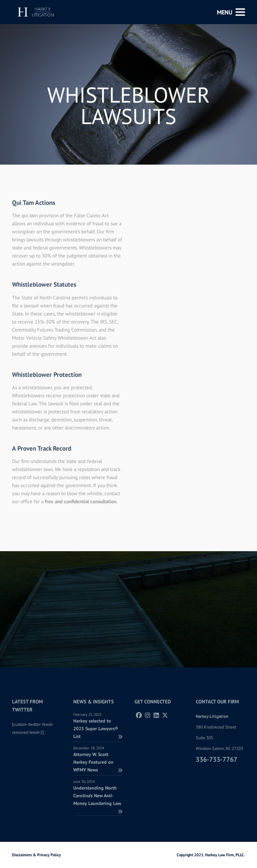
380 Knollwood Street (216, 727)
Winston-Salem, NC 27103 (220, 748)
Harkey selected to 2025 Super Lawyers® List (98, 729)
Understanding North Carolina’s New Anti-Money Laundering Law (98, 799)
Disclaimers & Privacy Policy (36, 855)
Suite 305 (204, 738)
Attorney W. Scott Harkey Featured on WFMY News (98, 762)
